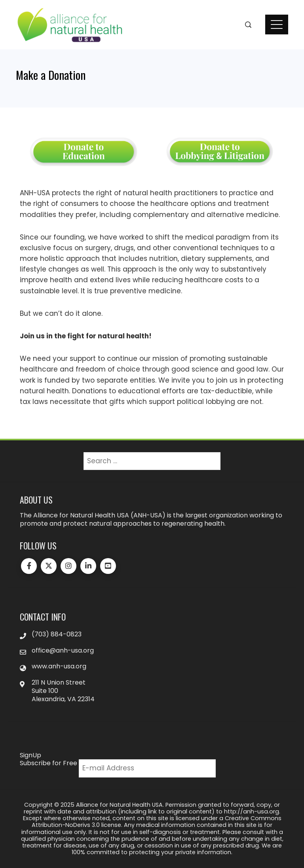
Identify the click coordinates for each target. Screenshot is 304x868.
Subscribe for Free (48, 763)
